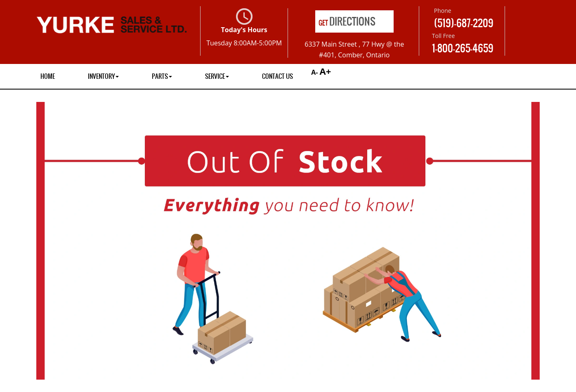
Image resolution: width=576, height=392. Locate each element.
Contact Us (277, 76)
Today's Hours (244, 28)
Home (48, 76)
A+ (326, 71)
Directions (347, 21)
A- (314, 72)
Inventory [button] (103, 76)
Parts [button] (162, 76)
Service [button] (217, 76)
